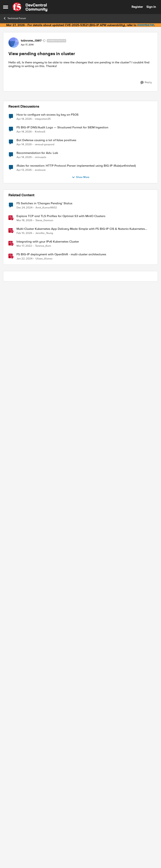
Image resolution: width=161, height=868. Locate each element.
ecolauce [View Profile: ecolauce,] (40, 170)
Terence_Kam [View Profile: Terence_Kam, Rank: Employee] (43, 246)
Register (137, 7)
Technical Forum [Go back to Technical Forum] (15, 18)
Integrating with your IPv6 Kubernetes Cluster (48, 242)
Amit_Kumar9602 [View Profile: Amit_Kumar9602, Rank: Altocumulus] (46, 208)
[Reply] (146, 83)
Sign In (151, 7)
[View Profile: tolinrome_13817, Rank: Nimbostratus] (14, 43)
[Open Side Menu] (6, 7)
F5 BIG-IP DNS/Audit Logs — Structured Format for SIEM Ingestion (62, 127)
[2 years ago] (24, 259)
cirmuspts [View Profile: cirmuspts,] (41, 157)
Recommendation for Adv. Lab (37, 153)
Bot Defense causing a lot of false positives (46, 140)
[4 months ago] (24, 221)
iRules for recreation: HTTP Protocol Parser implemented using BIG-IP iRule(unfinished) (76, 166)
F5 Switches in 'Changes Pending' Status (44, 203)
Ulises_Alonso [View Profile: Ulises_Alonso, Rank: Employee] (44, 259)
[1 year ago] (24, 208)
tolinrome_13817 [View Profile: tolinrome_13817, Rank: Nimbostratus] (31, 41)
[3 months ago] (24, 119)
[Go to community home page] (30, 7)
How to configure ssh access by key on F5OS (48, 115)
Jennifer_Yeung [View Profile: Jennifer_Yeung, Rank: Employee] (44, 233)
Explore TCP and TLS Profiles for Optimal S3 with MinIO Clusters (61, 216)
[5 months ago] (24, 233)
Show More (80, 177)
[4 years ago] (24, 246)
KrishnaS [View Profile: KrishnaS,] (40, 132)
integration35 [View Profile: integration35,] (43, 119)
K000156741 (146, 25)
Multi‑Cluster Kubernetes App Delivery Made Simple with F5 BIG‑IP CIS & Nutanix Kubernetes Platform (81, 229)
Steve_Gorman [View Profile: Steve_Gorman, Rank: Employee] (44, 220)
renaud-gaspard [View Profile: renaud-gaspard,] (45, 145)
